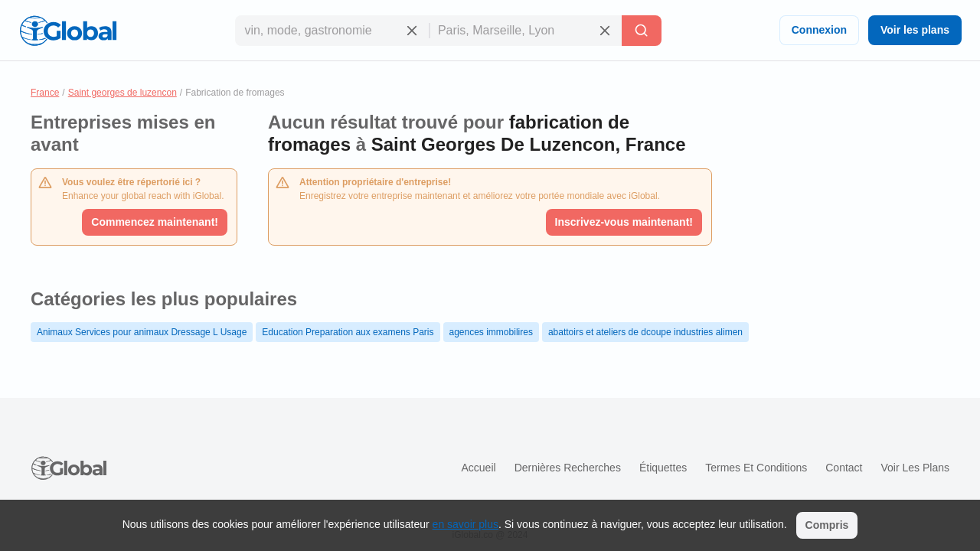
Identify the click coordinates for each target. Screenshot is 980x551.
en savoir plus (465, 524)
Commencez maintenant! (155, 222)
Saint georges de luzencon (122, 93)
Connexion (819, 30)
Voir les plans (915, 30)
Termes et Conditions (756, 468)
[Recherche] (642, 31)
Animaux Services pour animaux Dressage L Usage (142, 332)
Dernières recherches (568, 468)
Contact (844, 468)
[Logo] (68, 31)
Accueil (478, 468)
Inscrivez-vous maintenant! (624, 222)
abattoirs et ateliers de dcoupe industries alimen (645, 332)
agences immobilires (491, 332)
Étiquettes (663, 468)
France (45, 93)
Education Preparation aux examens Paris (348, 332)
